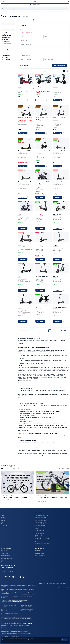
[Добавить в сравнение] (32, 100)
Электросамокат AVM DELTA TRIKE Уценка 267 (42, 182)
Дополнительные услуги (41, 532)
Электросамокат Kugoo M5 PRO (43, 213)
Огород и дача (4, 554)
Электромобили (6, 50)
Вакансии (3, 520)
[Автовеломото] (35, 2)
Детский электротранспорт (6, 35)
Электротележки (6, 59)
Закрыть (64, 640)
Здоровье (3, 560)
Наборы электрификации (6, 55)
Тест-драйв (4, 519)
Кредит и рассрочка (40, 530)
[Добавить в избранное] (29, 100)
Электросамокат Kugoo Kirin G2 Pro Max (61, 245)
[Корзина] (68, 2)
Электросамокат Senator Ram (43, 244)
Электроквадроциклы (7, 46)
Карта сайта (4, 525)
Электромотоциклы (7, 44)
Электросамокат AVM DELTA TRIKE (25, 214)
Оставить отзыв (39, 535)
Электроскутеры (6, 28)
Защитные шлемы (6, 38)
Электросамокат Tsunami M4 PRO (60, 118)
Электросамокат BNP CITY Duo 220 (43, 307)
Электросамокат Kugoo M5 (25, 244)
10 (62, 331)
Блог (2, 522)
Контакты (3, 517)
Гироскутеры (5, 48)
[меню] (3, 2)
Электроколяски (6, 42)
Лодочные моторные (40, 555)
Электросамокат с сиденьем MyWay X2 (42, 118)
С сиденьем (26, 20)
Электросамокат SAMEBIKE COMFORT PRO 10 (60, 214)
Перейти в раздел (64, 469)
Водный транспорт (5, 555)
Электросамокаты (6, 30)
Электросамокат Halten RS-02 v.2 (25, 307)
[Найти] (68, 9)
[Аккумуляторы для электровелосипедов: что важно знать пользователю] (53, 487)
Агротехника (4, 552)
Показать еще (44, 326)
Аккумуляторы (5, 52)
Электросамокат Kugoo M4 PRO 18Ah (26, 276)
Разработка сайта (59, 588)
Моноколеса (5, 40)
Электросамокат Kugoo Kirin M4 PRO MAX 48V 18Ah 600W (43, 276)
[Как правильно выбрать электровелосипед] (17, 487)
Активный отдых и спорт (7, 558)
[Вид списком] (67, 71)
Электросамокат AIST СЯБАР (25, 118)
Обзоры (13, 469)
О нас (2, 516)
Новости (7, 469)
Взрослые (4, 20)
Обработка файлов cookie (41, 542)
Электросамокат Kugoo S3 (25, 182)
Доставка (37, 527)
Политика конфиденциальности (42, 514)
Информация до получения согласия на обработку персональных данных (41, 524)
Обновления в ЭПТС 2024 (41, 545)
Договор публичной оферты (41, 537)
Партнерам (4, 524)
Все (2, 469)
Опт (2, 514)
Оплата (37, 529)
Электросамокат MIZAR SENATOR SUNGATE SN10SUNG (60, 307)
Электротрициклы (6, 32)
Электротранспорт (7, 24)
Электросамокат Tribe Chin (60, 151)
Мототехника (38, 550)
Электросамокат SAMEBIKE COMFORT (60, 276)
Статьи (19, 469)
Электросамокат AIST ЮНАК (25, 151)
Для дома (3, 562)
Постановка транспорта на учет (42, 543)
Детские (10, 20)
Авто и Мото (4, 550)
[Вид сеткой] (64, 71)
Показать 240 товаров (60, 65)
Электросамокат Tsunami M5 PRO (43, 151)
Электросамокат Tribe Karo (60, 182)
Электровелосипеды (7, 26)
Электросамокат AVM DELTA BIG (61, 86)
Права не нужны (18, 20)
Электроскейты (6, 57)
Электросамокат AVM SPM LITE (43, 86)
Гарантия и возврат (40, 534)
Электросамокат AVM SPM (25, 86)
